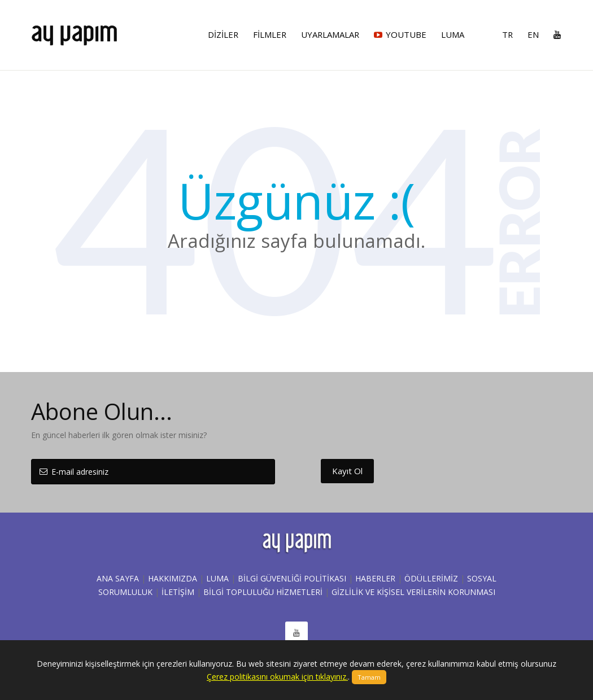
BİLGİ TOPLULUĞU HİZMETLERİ (263, 592)
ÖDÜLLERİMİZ (431, 578)
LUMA (217, 578)
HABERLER (375, 578)
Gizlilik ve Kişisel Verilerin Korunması (413, 592)
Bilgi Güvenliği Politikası (292, 578)
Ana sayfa (118, 578)
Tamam (369, 677)
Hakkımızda (173, 578)
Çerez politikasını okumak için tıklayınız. (277, 677)
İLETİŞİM (178, 592)
